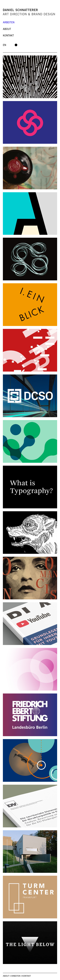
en (4, 45)
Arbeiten (9, 22)
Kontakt (8, 35)
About (7, 29)
